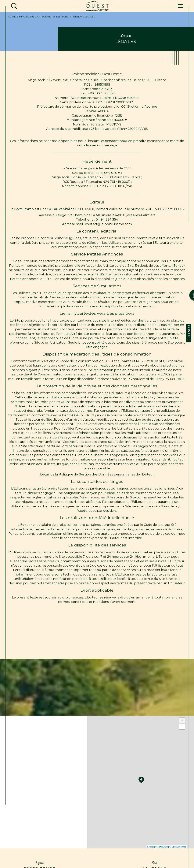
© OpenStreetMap (178, 847)
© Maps (162, 847)
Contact (189, 333)
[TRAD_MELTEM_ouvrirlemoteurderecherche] (14, 6)
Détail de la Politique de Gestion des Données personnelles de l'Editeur (97, 474)
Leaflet (151, 847)
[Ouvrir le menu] (181, 6)
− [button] (182, 726)
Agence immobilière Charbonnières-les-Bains (38, 17)
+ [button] (182, 721)
